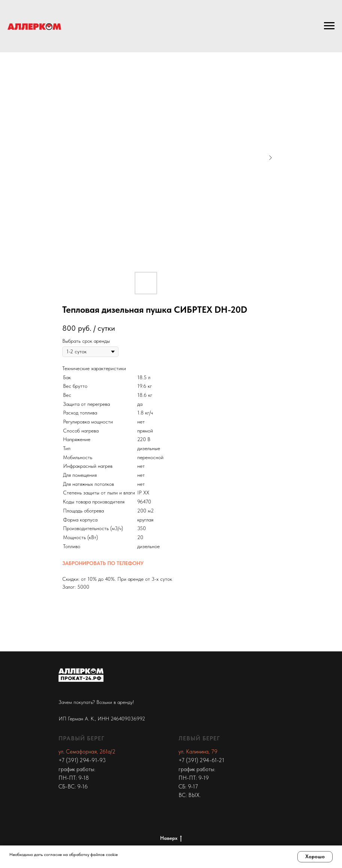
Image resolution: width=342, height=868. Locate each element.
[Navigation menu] (329, 26)
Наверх (171, 838)
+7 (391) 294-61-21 (201, 760)
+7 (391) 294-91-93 (82, 760)
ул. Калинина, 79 (198, 752)
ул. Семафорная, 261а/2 (87, 752)
